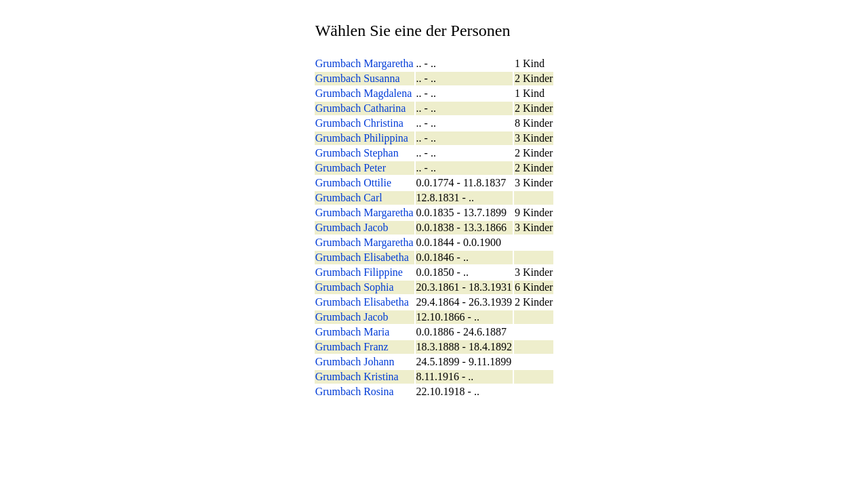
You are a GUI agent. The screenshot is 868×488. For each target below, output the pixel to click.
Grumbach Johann (355, 362)
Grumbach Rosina (355, 391)
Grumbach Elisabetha (362, 257)
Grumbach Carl (349, 198)
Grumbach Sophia (355, 287)
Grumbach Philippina (362, 138)
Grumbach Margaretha (364, 63)
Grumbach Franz (352, 347)
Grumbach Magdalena (364, 93)
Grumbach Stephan (357, 153)
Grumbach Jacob (352, 227)
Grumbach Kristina (357, 377)
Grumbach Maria (353, 332)
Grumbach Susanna (358, 78)
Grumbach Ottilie (353, 183)
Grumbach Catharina (361, 108)
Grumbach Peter (351, 168)
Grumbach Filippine (359, 272)
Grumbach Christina (359, 123)
